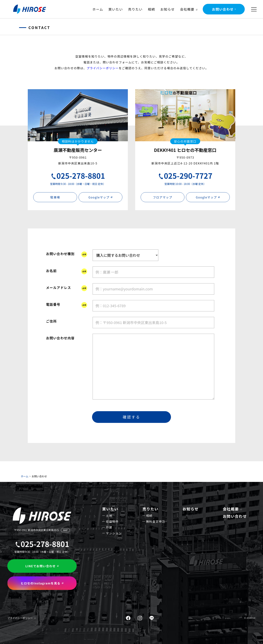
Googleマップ (99, 197)
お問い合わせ (223, 9)
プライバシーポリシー (103, 68)
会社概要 (187, 9)
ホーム (98, 9)
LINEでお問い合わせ (41, 566)
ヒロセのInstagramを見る (40, 583)
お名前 (51, 271)
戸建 (109, 527)
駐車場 (55, 197)
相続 (152, 9)
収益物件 (112, 521)
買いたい (116, 9)
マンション (114, 533)
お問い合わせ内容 (60, 338)
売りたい (135, 9)
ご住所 (51, 321)
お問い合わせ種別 (60, 254)
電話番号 (53, 304)
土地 (109, 516)
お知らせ (168, 9)
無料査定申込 (156, 521)
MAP (65, 530)
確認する (131, 417)
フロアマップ (163, 197)
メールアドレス (59, 287)
